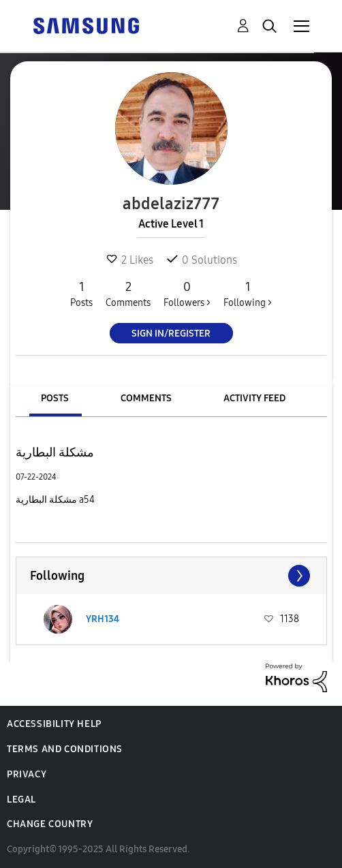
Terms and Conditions (65, 749)
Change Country (50, 824)
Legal (21, 800)
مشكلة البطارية (55, 452)
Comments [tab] (146, 398)
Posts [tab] (55, 398)
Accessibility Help (54, 724)
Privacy (27, 774)
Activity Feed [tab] (254, 398)
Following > (248, 294)
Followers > (187, 294)
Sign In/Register (171, 334)
